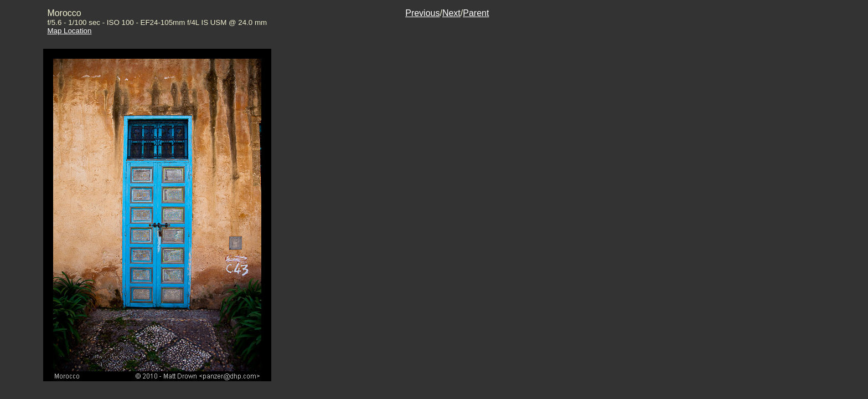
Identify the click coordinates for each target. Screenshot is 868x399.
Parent (476, 13)
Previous (422, 13)
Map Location (69, 31)
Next (451, 13)
